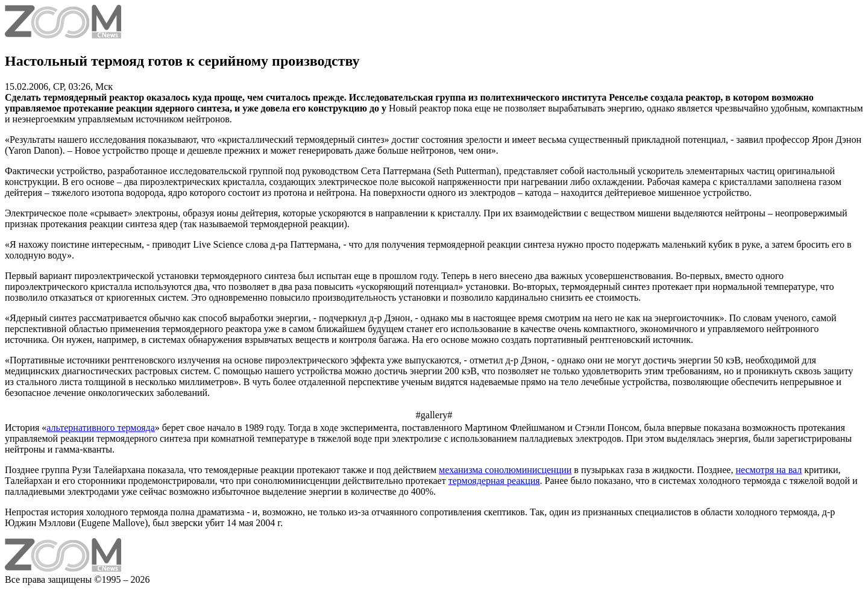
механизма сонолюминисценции (505, 470)
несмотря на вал (769, 470)
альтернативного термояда (100, 428)
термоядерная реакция (494, 481)
